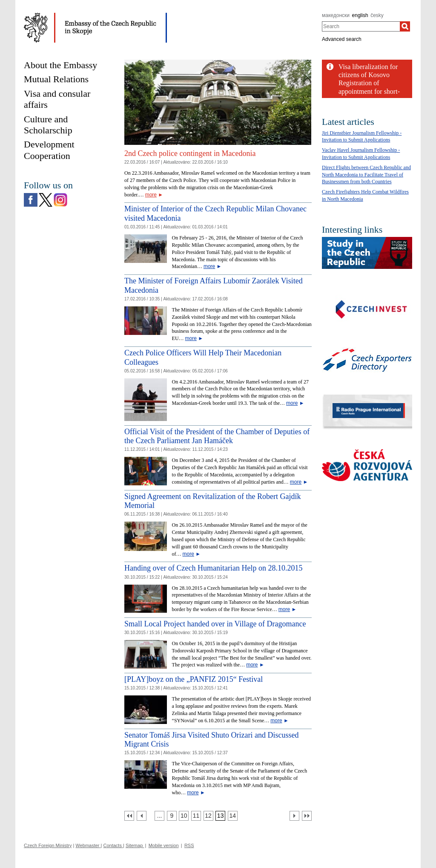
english (360, 15)
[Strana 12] (208, 816)
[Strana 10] (184, 816)
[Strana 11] (196, 816)
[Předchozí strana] (142, 816)
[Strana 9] (172, 816)
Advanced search (342, 39)
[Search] (405, 26)
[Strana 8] (159, 816)
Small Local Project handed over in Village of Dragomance (215, 624)
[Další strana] (294, 816)
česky (377, 15)
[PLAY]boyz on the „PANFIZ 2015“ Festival (194, 679)
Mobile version (164, 845)
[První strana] (129, 816)
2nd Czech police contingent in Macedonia (190, 153)
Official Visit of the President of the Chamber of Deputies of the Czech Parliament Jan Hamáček (217, 436)
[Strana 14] (233, 816)
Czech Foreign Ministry (48, 845)
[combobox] (361, 26)
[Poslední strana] (307, 816)
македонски (336, 15)
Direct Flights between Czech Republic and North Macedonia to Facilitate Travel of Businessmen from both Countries (366, 175)
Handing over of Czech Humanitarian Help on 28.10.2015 (213, 568)
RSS (189, 845)
